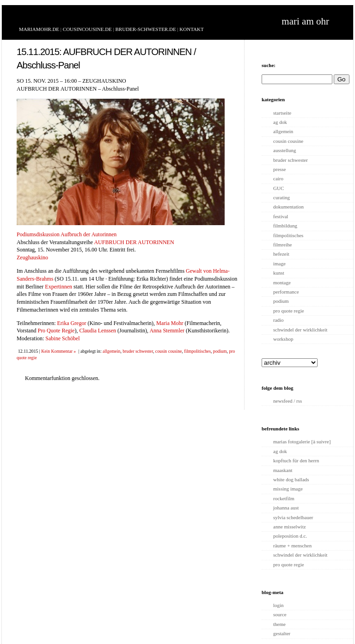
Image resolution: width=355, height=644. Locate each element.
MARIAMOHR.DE (39, 29)
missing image (288, 489)
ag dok (280, 122)
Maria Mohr (170, 323)
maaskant (283, 470)
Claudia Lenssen (98, 331)
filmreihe (282, 245)
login (278, 605)
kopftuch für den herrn (296, 460)
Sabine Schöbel (62, 338)
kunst (279, 273)
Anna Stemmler (167, 331)
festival (281, 216)
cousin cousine (169, 351)
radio (278, 320)
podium (220, 351)
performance (286, 292)
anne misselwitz (290, 527)
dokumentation (288, 207)
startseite (282, 113)
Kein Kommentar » (58, 351)
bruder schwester (138, 351)
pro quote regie (289, 311)
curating (282, 197)
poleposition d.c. (290, 536)
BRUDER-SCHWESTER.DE (146, 29)
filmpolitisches (197, 351)
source (280, 614)
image (279, 264)
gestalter (282, 633)
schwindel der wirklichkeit (300, 330)
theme (279, 624)
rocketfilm (284, 498)
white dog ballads (291, 479)
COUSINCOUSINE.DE (87, 29)
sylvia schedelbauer (293, 517)
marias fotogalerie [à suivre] (302, 442)
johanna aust (286, 508)
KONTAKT (191, 29)
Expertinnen (58, 287)
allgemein (111, 351)
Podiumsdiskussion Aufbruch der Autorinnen (67, 234)
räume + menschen (292, 546)
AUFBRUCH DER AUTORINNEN (134, 242)
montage (282, 282)
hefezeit (281, 254)
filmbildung (285, 226)
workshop (283, 339)
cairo (278, 178)
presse (280, 169)
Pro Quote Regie (56, 331)
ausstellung (285, 150)
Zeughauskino (32, 258)
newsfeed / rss (288, 401)
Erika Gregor (71, 323)
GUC (278, 188)
